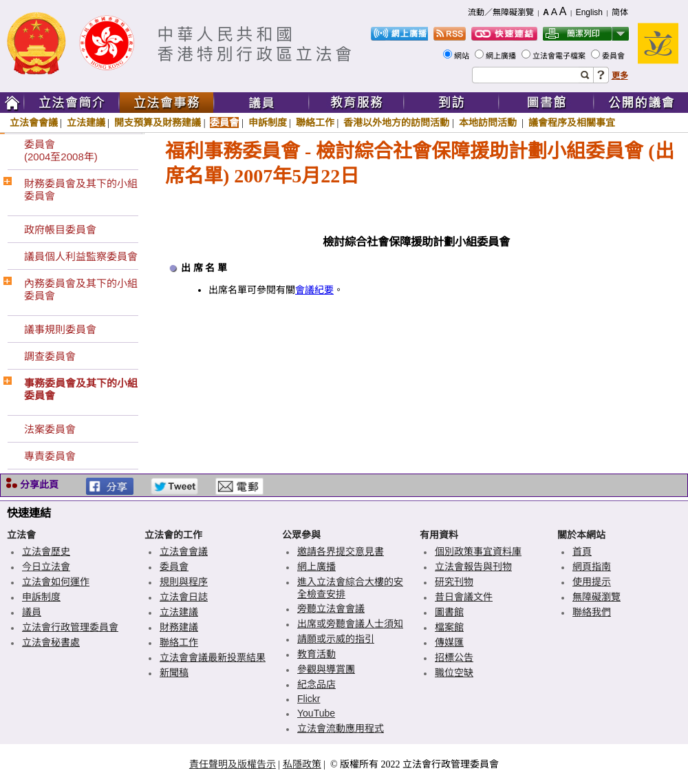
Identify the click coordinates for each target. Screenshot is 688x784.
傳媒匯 (449, 642)
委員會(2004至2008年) (61, 150)
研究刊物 (454, 582)
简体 (620, 12)
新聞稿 (174, 672)
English (589, 12)
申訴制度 (268, 123)
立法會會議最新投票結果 (213, 657)
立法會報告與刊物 (473, 566)
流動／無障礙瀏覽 (501, 12)
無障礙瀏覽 (596, 597)
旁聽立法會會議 (331, 608)
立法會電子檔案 (560, 56)
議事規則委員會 (60, 329)
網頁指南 (592, 566)
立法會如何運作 (56, 582)
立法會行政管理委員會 (70, 627)
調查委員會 (50, 356)
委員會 (614, 56)
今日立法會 (46, 566)
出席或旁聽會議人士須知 (350, 624)
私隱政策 (302, 764)
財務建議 (179, 627)
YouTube (316, 713)
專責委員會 (50, 456)
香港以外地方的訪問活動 (396, 123)
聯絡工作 (315, 123)
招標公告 (454, 657)
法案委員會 (50, 429)
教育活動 (316, 654)
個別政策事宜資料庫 (478, 551)
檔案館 (449, 627)
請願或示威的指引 (336, 639)
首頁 (582, 551)
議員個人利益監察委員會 (81, 256)
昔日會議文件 (464, 597)
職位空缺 (454, 672)
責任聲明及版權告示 (233, 764)
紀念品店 (316, 684)
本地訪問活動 (489, 123)
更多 (620, 76)
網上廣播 (502, 56)
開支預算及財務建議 (158, 123)
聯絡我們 (592, 612)
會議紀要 (314, 290)
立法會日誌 (184, 597)
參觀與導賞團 (326, 669)
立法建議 (86, 123)
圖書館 (449, 612)
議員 (32, 612)
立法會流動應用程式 (341, 728)
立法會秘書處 (51, 642)
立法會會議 (34, 123)
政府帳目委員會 (60, 230)
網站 (463, 56)
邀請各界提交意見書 (341, 551)
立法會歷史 (46, 551)
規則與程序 (184, 582)
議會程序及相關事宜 (572, 123)
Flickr (309, 699)
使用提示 (592, 582)
